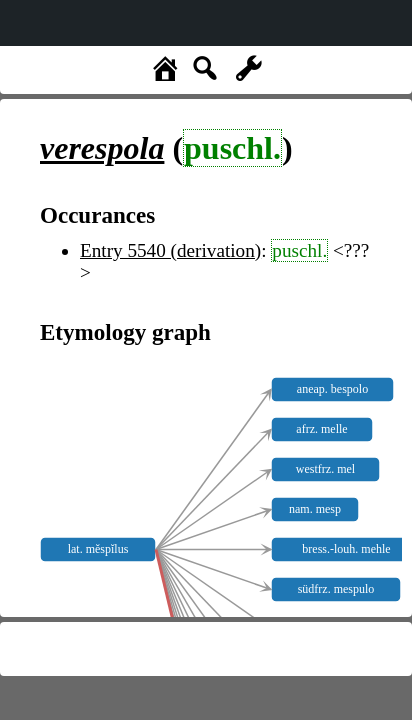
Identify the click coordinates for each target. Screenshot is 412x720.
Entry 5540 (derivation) (170, 250)
